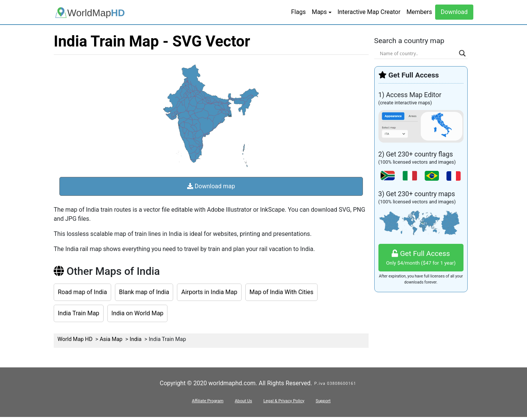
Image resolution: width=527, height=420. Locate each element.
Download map (211, 186)
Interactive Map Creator (369, 12)
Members (419, 12)
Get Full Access (421, 258)
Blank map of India (144, 292)
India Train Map (79, 313)
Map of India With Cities (281, 292)
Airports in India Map (209, 292)
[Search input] (418, 53)
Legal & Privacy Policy (284, 401)
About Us (243, 401)
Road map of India (82, 292)
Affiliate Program (208, 401)
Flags (298, 12)
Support (323, 401)
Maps (319, 12)
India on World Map (138, 313)
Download (454, 12)
